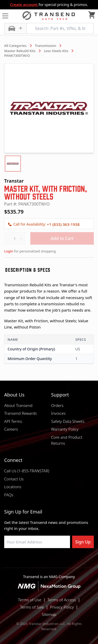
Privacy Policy (62, 607)
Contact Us (14, 479)
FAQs (9, 495)
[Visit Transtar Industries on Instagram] (49, 561)
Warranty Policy (65, 429)
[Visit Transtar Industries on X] (62, 561)
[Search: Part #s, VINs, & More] (60, 28)
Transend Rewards (21, 413)
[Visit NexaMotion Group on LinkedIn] (36, 561)
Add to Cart (62, 238)
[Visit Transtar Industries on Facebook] (23, 561)
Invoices (59, 413)
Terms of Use (30, 600)
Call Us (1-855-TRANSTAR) (27, 471)
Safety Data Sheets (68, 421)
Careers (11, 429)
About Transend (18, 405)
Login (9, 251)
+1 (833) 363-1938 (63, 224)
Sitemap (49, 614)
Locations (13, 487)
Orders (57, 405)
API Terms (13, 421)
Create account (24, 5)
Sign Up (83, 542)
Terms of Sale (32, 607)
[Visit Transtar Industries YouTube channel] (75, 561)
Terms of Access (62, 600)
